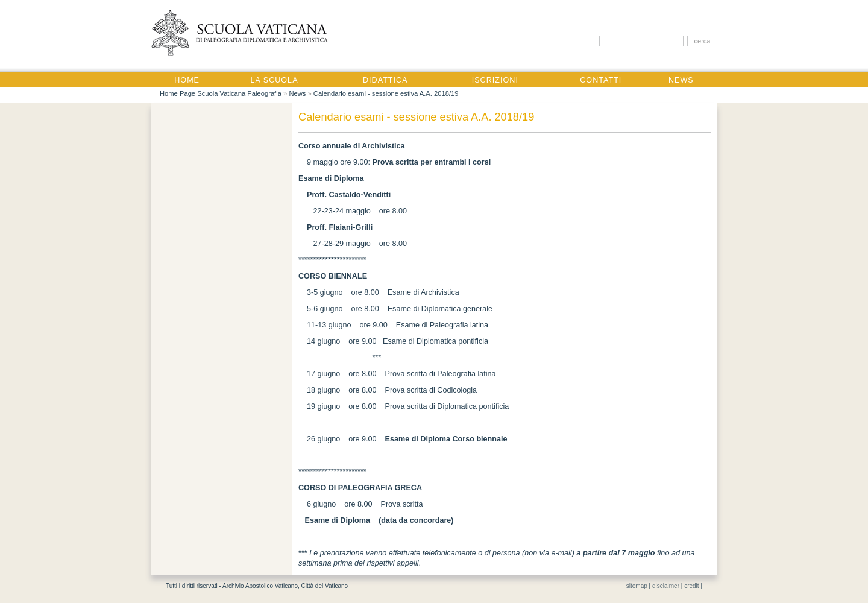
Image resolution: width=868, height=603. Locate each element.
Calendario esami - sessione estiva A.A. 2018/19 (386, 93)
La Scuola (275, 80)
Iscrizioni (495, 80)
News (681, 80)
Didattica (385, 80)
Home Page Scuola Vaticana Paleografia (221, 93)
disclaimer (666, 586)
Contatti (601, 80)
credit (691, 586)
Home (187, 80)
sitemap (637, 586)
